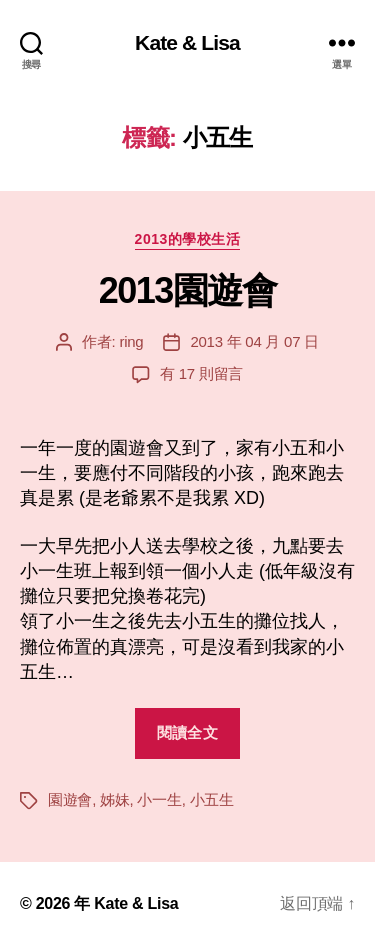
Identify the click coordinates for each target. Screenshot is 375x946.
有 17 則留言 (201, 373)
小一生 (159, 799)
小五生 (212, 799)
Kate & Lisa (187, 42)
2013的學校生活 (188, 239)
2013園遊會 (188, 290)
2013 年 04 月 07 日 (254, 341)
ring (131, 341)
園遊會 (70, 799)
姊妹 (115, 799)
